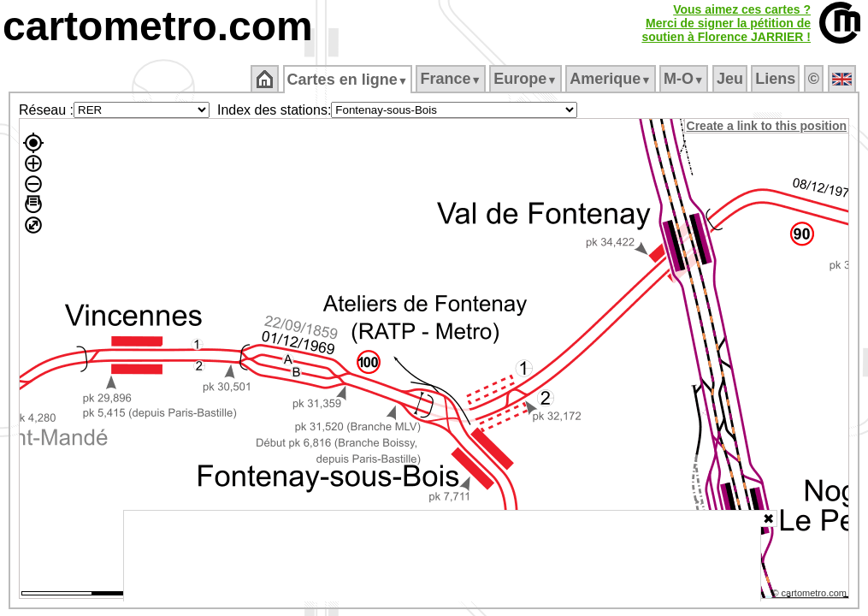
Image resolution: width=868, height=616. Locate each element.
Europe (527, 79)
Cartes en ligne (348, 80)
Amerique (612, 79)
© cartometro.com (811, 595)
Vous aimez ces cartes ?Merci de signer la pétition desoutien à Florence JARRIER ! (726, 23)
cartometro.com (158, 26)
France (452, 79)
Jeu (731, 79)
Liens (777, 79)
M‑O (685, 79)
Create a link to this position (768, 126)
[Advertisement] (442, 556)
